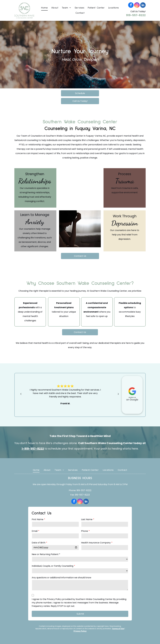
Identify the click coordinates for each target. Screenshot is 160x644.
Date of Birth (39, 543)
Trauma (125, 181)
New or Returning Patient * (46, 554)
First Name (38, 519)
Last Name (87, 519)
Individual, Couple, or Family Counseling (53, 566)
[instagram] (137, 5)
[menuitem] (44, 8)
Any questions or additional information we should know (61, 578)
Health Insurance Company (96, 543)
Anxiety (35, 222)
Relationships (35, 181)
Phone (85, 531)
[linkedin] (143, 5)
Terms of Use (118, 629)
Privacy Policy (80, 631)
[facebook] (131, 5)
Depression (125, 223)
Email (35, 531)
